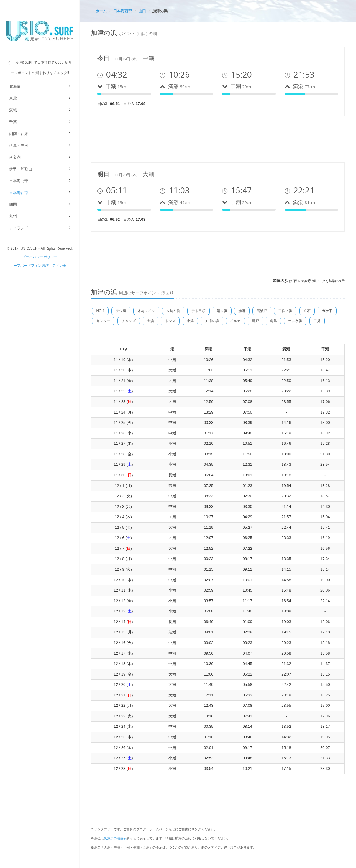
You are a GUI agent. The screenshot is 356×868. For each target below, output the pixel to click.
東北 (13, 98)
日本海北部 (19, 181)
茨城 (13, 110)
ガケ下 (327, 311)
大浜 (150, 321)
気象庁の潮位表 (115, 838)
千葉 (13, 122)
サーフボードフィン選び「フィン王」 (40, 266)
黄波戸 (262, 311)
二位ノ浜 (285, 311)
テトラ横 (198, 311)
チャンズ (129, 321)
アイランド (19, 228)
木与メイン (146, 311)
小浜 (190, 321)
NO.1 (100, 311)
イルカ (235, 321)
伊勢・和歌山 (21, 169)
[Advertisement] (198, 138)
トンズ (170, 321)
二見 (317, 321)
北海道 (15, 87)
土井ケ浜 (295, 321)
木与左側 (173, 311)
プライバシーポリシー (40, 257)
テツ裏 (121, 311)
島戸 (255, 321)
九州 (13, 216)
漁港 (242, 311)
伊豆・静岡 (19, 145)
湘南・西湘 (19, 134)
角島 (273, 321)
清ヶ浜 (222, 311)
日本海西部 (19, 193)
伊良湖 (15, 157)
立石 (307, 311)
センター (103, 321)
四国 (13, 204)
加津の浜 (212, 321)
